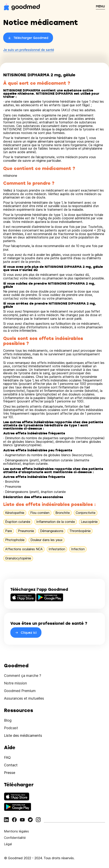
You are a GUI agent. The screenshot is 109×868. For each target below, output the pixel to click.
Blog (8, 720)
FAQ (7, 757)
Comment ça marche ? (23, 676)
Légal (8, 844)
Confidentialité (15, 838)
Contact (11, 765)
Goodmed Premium (20, 691)
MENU (100, 6)
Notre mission (15, 683)
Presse (10, 773)
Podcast (11, 728)
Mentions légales (16, 831)
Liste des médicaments (23, 735)
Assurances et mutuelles (24, 698)
